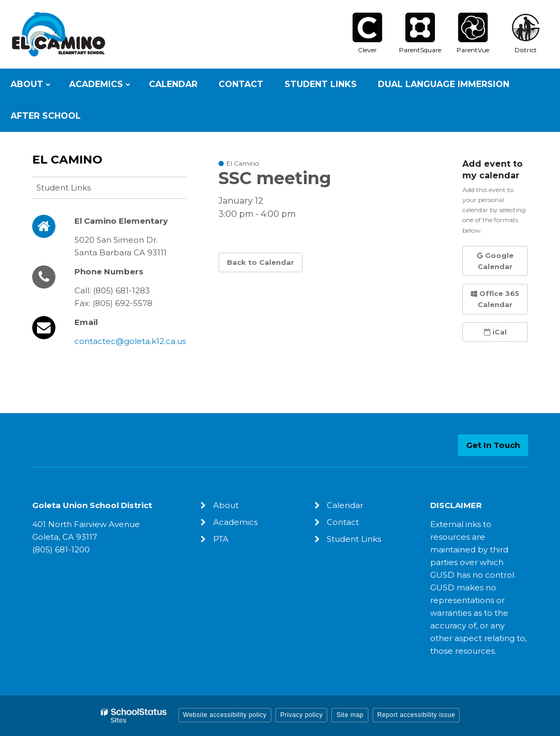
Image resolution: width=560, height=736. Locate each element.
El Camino (67, 160)
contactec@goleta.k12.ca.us (130, 341)
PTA (221, 539)
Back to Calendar (260, 262)
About (226, 505)
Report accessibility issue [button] (416, 715)
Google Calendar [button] (495, 261)
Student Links (64, 188)
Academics (235, 522)
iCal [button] (495, 332)
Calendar (345, 505)
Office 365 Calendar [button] (495, 299)
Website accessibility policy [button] (225, 715)
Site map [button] (350, 715)
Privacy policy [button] (301, 715)
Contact (343, 522)
